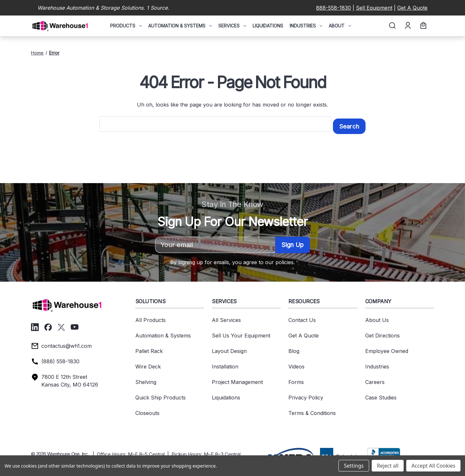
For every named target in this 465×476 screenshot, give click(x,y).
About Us (377, 318)
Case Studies (381, 395)
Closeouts (147, 411)
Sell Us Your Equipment (241, 333)
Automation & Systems (180, 26)
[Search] (392, 26)
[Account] (407, 26)
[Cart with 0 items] (422, 26)
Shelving (146, 380)
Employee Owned (387, 349)
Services (232, 26)
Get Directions (382, 333)
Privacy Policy (306, 395)
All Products (150, 318)
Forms (296, 380)
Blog (294, 349)
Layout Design (229, 349)
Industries (306, 26)
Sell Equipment (374, 8)
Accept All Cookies (433, 466)
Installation (225, 364)
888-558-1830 (334, 8)
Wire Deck (148, 364)
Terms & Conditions (312, 411)
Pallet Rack (149, 349)
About (340, 26)
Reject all (388, 466)
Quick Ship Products (160, 395)
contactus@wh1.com (67, 344)
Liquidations (268, 26)
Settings (354, 466)
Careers (375, 380)
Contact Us (302, 318)
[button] (289, 454)
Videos (296, 364)
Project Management (237, 380)
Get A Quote (412, 8)
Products (126, 26)
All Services (226, 318)
